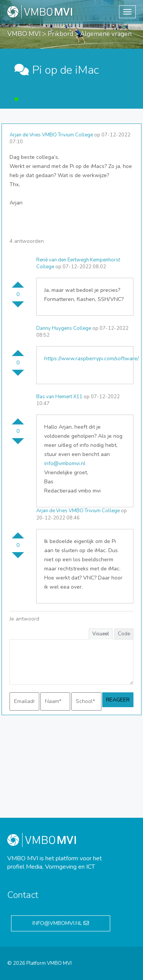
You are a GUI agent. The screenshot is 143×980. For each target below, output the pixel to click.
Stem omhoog (18, 282)
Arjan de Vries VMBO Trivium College (51, 135)
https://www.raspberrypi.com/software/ (92, 359)
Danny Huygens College (64, 328)
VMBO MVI (24, 34)
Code (124, 634)
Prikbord (60, 34)
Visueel (101, 634)
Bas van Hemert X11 (59, 397)
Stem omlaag (18, 307)
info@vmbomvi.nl (65, 463)
